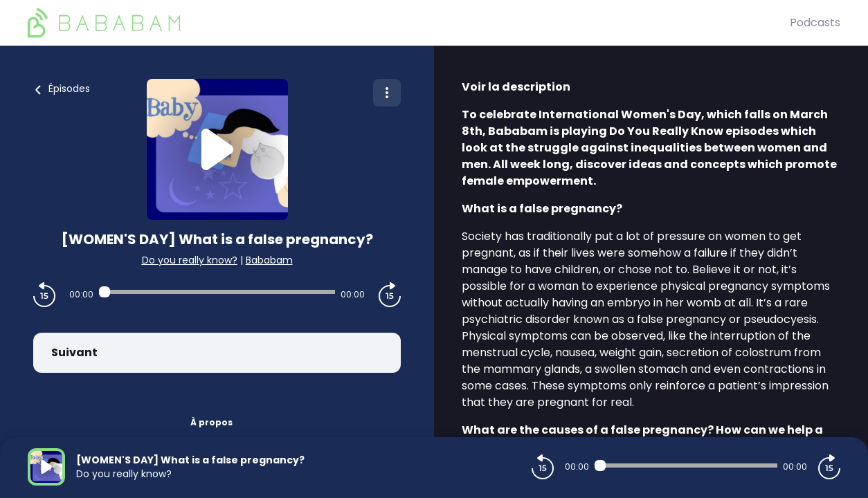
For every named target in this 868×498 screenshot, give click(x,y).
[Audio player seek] (217, 292)
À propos (211, 422)
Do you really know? (190, 260)
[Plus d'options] (387, 93)
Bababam (269, 260)
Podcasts (815, 22)
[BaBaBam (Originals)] (409, 23)
